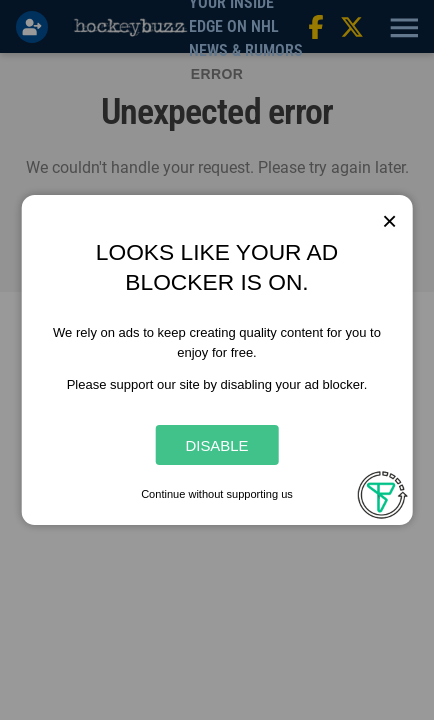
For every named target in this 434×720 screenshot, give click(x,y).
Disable (216, 445)
